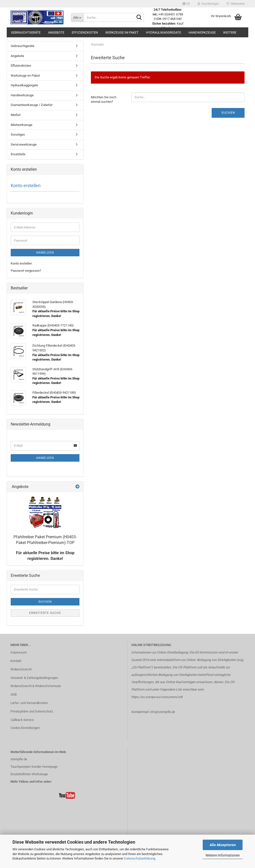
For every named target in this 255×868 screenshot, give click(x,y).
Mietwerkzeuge (22, 125)
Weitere (230, 32)
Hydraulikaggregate (163, 32)
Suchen (228, 113)
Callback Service (22, 720)
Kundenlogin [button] (208, 4)
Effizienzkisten (85, 32)
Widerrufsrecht (21, 669)
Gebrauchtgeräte (26, 32)
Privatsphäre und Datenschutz (32, 711)
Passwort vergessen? (26, 271)
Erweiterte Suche (45, 613)
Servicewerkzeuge (24, 144)
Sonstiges (18, 135)
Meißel (16, 115)
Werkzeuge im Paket (122, 32)
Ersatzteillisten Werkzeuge (29, 774)
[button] (186, 4)
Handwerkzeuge (202, 32)
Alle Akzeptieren (223, 845)
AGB (14, 694)
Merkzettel (235, 4)
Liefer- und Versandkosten (29, 703)
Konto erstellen (26, 186)
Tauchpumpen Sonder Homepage (34, 767)
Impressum (19, 652)
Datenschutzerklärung (140, 858)
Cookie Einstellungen (25, 728)
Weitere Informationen (223, 855)
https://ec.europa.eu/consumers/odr (157, 697)
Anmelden (45, 253)
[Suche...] (77, 17)
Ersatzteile (18, 154)
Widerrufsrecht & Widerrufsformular (36, 686)
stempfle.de (19, 759)
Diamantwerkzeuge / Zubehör (32, 105)
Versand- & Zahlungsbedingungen (34, 678)
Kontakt (16, 661)
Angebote (56, 32)
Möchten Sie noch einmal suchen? (104, 100)
